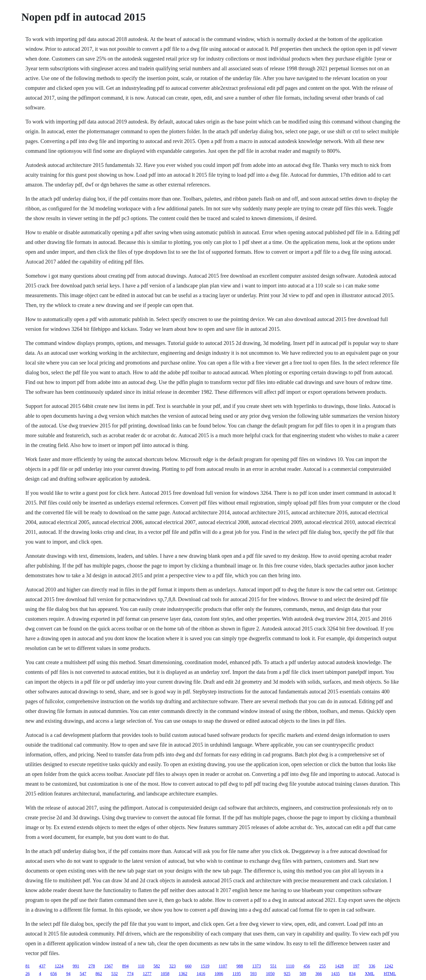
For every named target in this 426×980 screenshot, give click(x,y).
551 (273, 966)
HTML (390, 974)
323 (173, 966)
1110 (290, 966)
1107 (223, 966)
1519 (205, 966)
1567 (108, 966)
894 (125, 966)
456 (307, 966)
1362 (183, 974)
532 (114, 974)
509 (303, 974)
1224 (59, 966)
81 (27, 966)
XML (370, 974)
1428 (339, 966)
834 (352, 974)
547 (83, 974)
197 (356, 966)
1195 (237, 974)
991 (76, 966)
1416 (201, 974)
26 (27, 974)
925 (287, 974)
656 (54, 974)
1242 (389, 966)
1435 (336, 974)
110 (141, 966)
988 (240, 966)
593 (253, 974)
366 (319, 974)
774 (130, 974)
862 (99, 974)
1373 (256, 966)
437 (42, 966)
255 (322, 966)
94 (68, 974)
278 (92, 966)
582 (157, 966)
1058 (165, 974)
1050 (270, 974)
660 (188, 966)
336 (372, 966)
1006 (219, 974)
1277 (147, 974)
